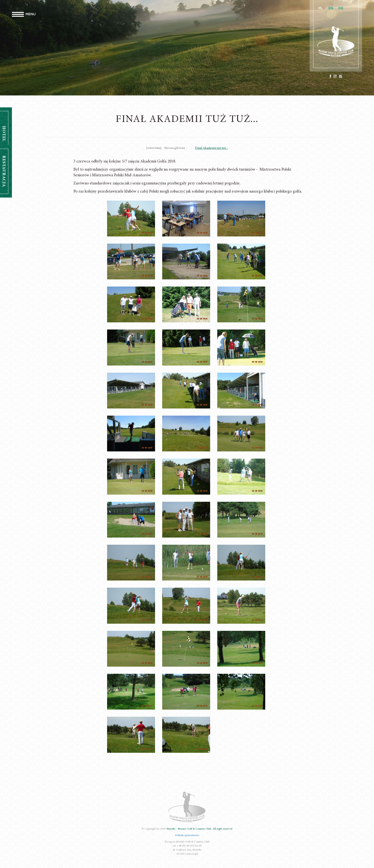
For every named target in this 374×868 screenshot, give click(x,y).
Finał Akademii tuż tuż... (212, 148)
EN (331, 8)
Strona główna (175, 148)
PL (321, 8)
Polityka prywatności (187, 835)
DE (341, 8)
